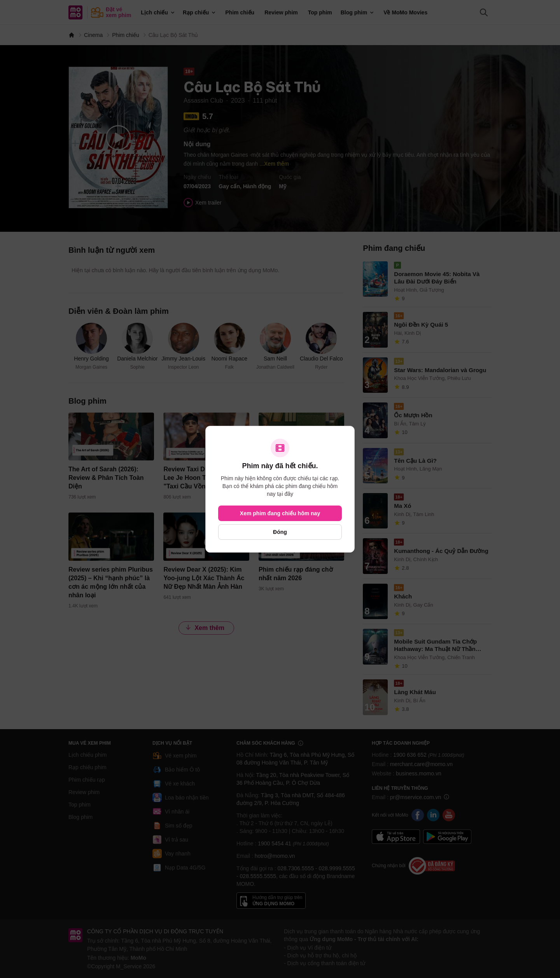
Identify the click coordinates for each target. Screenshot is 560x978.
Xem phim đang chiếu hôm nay (280, 513)
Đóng (280, 532)
